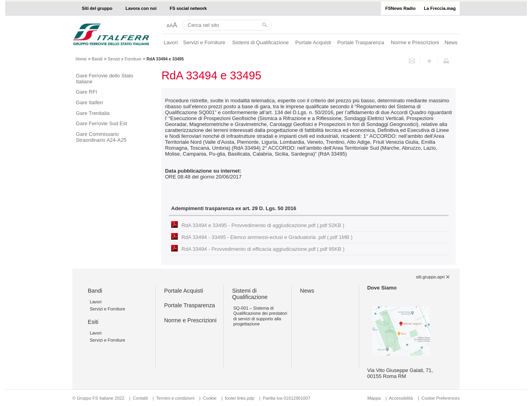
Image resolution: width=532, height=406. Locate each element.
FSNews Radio (401, 8)
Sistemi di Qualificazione (260, 42)
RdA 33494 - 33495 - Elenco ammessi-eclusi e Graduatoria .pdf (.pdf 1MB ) (267, 237)
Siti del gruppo (97, 8)
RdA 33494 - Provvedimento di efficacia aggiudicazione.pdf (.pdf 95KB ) (263, 249)
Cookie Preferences (441, 398)
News (451, 42)
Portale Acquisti (313, 42)
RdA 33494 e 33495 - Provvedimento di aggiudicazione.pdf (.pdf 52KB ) (263, 225)
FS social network (188, 8)
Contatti (140, 398)
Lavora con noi (141, 8)
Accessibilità (402, 398)
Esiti (93, 322)
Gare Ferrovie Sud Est (101, 123)
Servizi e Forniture (204, 42)
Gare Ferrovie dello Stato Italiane (105, 79)
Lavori (171, 42)
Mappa (374, 398)
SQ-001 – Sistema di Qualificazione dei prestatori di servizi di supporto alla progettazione (260, 316)
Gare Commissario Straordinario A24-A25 (101, 137)
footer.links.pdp (240, 398)
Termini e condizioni (175, 398)
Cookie (209, 398)
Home (81, 59)
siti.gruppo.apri (430, 277)
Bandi (97, 59)
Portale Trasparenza (361, 42)
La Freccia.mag (440, 8)
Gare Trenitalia (93, 113)
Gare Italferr (90, 102)
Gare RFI (86, 92)
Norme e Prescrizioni (415, 42)
